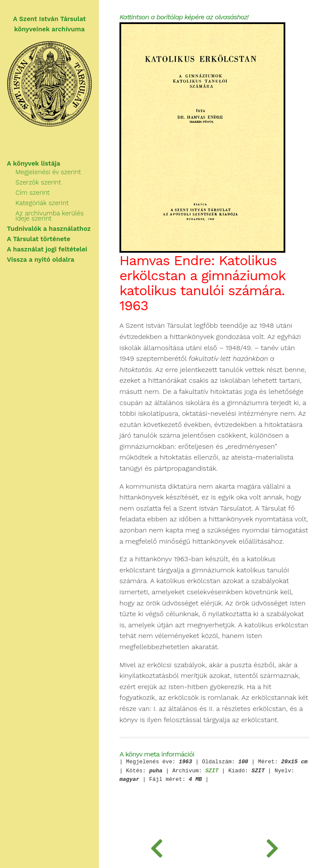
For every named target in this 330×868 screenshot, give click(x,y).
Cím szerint (32, 193)
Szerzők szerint (38, 182)
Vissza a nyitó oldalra (41, 260)
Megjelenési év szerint (48, 172)
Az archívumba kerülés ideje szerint (50, 216)
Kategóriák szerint (42, 203)
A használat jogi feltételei (47, 249)
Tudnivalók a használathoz (49, 229)
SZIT (212, 771)
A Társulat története (39, 239)
